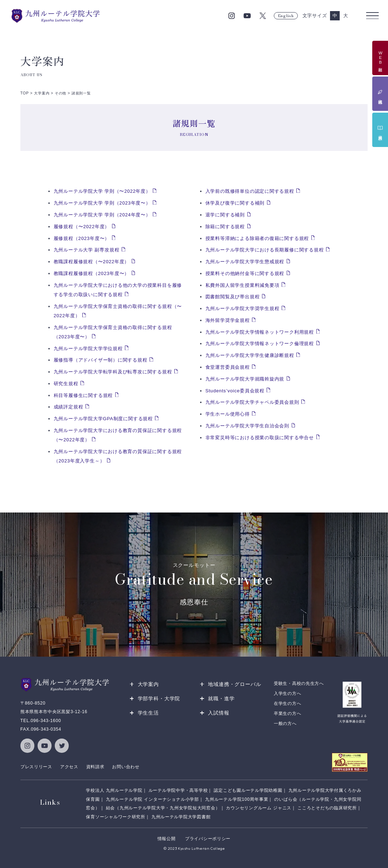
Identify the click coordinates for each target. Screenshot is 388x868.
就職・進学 (221, 698)
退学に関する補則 (225, 215)
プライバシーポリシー (208, 839)
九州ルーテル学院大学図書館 (181, 817)
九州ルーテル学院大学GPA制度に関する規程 (103, 419)
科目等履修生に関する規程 (83, 395)
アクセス (69, 767)
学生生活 (148, 713)
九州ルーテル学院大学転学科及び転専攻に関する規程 (113, 372)
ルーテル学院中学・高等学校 (178, 791)
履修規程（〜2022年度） (82, 227)
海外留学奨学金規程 (228, 320)
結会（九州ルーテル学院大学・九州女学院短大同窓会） (163, 808)
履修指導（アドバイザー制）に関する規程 (101, 360)
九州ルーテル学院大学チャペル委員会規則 (252, 402)
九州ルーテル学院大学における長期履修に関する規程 (265, 250)
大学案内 (148, 684)
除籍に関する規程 (225, 227)
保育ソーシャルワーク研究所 (116, 817)
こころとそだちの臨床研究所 (327, 808)
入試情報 (219, 713)
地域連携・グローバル (234, 684)
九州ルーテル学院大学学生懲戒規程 (245, 262)
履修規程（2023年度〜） (82, 238)
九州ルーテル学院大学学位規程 (88, 349)
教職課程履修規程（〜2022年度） (92, 262)
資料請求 (95, 767)
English (286, 16)
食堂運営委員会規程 (228, 367)
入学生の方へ (287, 693)
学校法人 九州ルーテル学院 (114, 791)
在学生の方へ (287, 703)
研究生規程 (66, 384)
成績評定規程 (69, 407)
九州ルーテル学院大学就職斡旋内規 (245, 379)
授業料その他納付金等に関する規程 (245, 273)
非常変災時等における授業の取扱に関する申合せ (260, 438)
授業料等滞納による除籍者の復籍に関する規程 (257, 238)
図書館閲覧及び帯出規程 (233, 297)
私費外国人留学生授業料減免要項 (242, 285)
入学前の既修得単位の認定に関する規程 (250, 191)
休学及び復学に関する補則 (235, 203)
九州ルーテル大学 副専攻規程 (87, 250)
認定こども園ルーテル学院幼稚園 (248, 791)
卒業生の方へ (287, 713)
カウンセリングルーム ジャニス (259, 808)
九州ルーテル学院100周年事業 (237, 799)
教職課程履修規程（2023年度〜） (92, 273)
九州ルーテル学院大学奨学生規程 (242, 308)
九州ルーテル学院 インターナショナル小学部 (152, 799)
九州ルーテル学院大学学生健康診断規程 (250, 355)
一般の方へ (285, 724)
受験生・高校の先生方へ (299, 683)
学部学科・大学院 (159, 698)
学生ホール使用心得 (228, 414)
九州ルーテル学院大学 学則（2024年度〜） (102, 215)
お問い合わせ (126, 767)
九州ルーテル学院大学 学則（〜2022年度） (102, 191)
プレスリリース (36, 767)
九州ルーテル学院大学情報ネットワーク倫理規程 (260, 344)
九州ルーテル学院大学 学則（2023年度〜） (102, 203)
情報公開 (167, 839)
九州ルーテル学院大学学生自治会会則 (247, 426)
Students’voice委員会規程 (235, 391)
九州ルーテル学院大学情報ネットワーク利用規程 (260, 332)
